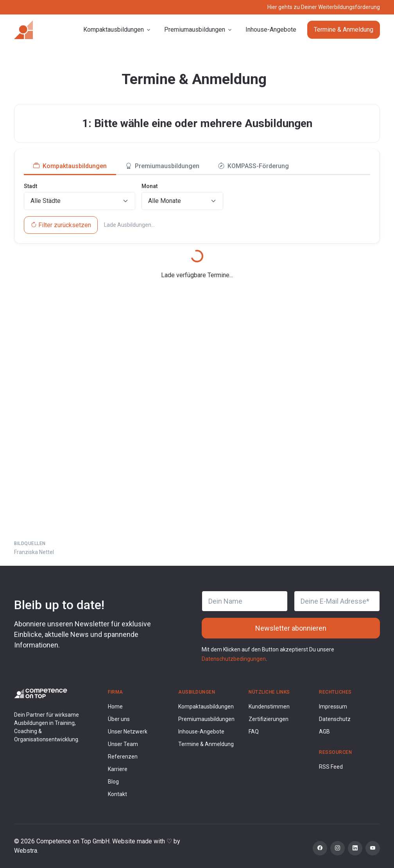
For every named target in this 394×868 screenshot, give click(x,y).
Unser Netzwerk (128, 732)
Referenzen (123, 757)
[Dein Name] (245, 601)
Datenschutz (335, 719)
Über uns (119, 719)
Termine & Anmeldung (344, 30)
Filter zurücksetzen (61, 225)
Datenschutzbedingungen (234, 659)
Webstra (26, 851)
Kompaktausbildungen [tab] (70, 166)
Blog (113, 782)
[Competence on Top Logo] (41, 693)
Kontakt (117, 794)
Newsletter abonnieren (291, 628)
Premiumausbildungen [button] (195, 30)
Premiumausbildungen (206, 719)
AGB (324, 732)
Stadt (30, 186)
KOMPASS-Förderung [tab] (253, 166)
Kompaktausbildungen (206, 707)
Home (115, 707)
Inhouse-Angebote (271, 30)
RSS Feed (331, 767)
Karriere (118, 769)
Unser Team (123, 744)
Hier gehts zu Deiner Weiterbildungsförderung (324, 7)
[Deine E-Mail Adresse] (337, 601)
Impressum (333, 707)
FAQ (254, 732)
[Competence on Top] (23, 30)
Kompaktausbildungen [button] (114, 30)
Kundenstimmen (269, 707)
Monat (150, 186)
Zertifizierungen (269, 719)
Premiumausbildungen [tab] (162, 166)
